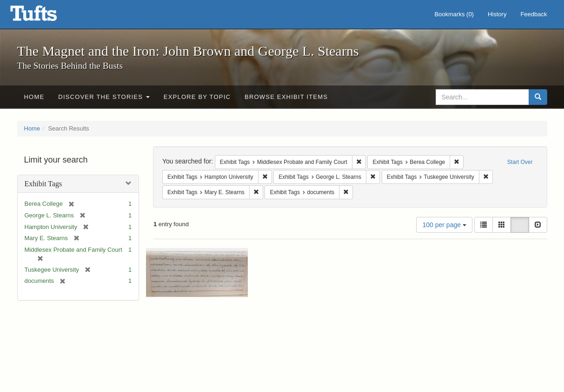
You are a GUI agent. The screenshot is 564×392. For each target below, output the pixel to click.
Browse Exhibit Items (286, 97)
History (497, 14)
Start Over (520, 162)
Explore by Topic (197, 97)
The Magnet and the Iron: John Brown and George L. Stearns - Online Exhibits (45, 16)
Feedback (534, 14)
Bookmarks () (454, 14)
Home (34, 97)
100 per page (444, 225)
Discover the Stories (104, 97)
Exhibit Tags (43, 184)
